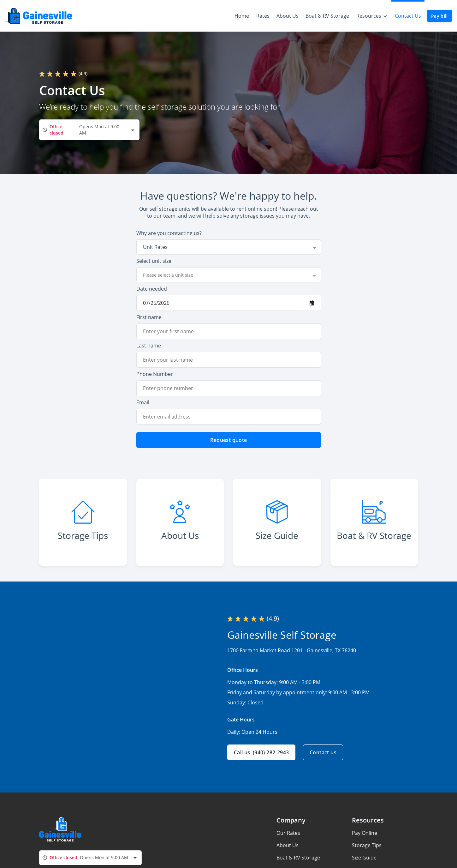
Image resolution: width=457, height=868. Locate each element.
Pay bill (439, 16)
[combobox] (89, 130)
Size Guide (364, 858)
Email (143, 402)
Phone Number (155, 374)
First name (149, 317)
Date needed (152, 289)
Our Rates (288, 833)
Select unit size (154, 261)
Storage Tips (367, 845)
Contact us (323, 752)
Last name (149, 346)
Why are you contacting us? (169, 233)
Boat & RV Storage (298, 858)
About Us (288, 845)
